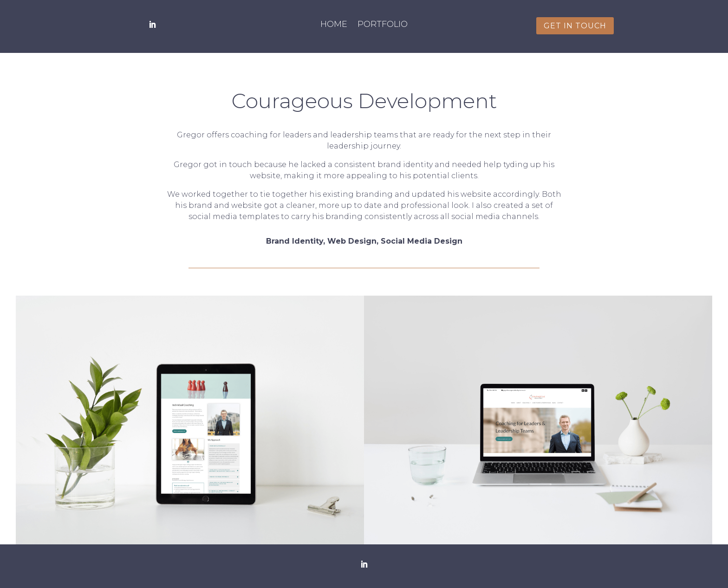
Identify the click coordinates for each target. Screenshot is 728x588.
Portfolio (383, 25)
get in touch (575, 26)
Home (334, 25)
